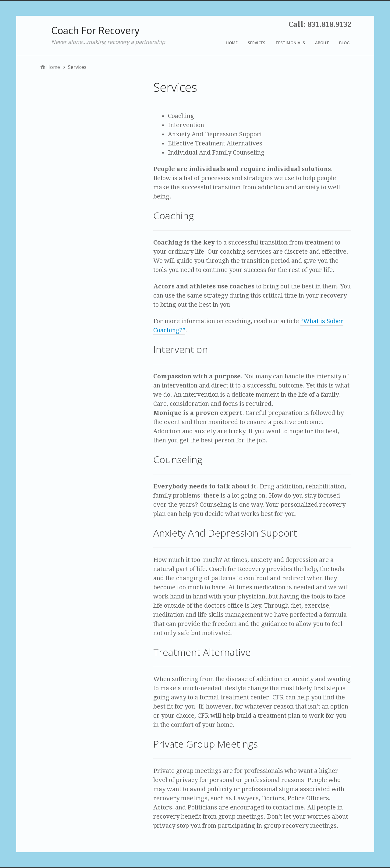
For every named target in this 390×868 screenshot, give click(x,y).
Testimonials (290, 43)
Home (232, 43)
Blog (344, 43)
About (322, 43)
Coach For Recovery (95, 30)
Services (257, 43)
